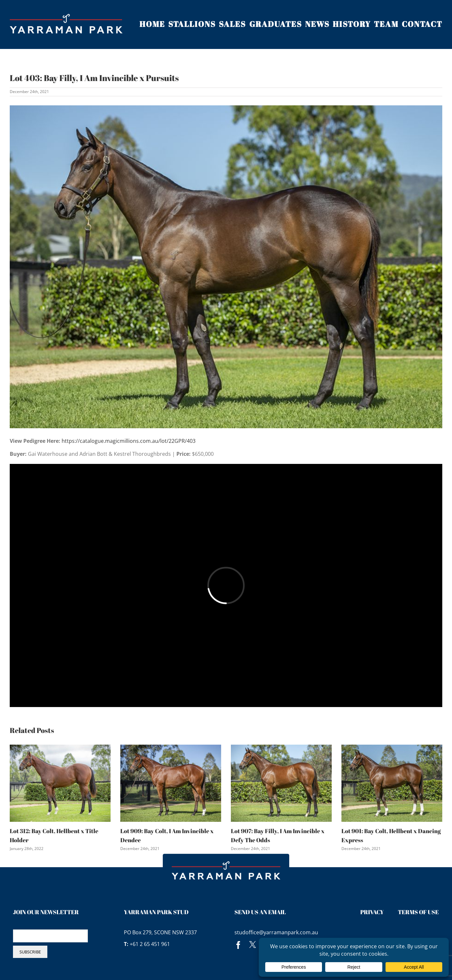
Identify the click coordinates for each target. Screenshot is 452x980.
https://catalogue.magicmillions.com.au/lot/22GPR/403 (129, 441)
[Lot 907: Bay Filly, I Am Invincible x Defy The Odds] (281, 783)
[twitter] (253, 945)
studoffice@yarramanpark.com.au (276, 932)
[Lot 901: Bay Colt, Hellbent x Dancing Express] (392, 783)
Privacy (372, 912)
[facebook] (238, 945)
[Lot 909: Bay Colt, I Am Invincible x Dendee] (171, 783)
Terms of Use (418, 912)
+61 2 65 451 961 (150, 944)
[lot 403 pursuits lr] (226, 267)
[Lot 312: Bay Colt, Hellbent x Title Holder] (60, 783)
